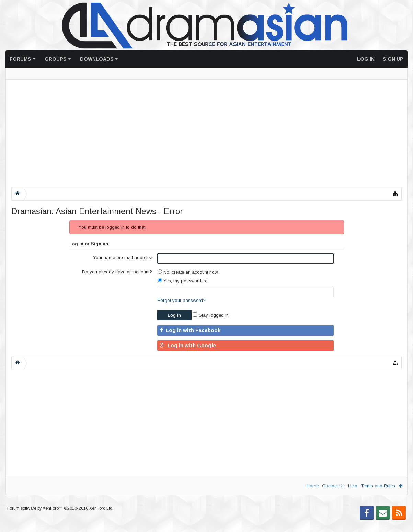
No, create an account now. (188, 272)
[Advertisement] (207, 133)
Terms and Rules (378, 486)
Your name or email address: (123, 257)
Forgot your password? (182, 300)
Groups (56, 59)
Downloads (97, 59)
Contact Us (333, 486)
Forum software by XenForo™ (60, 519)
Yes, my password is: (182, 281)
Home (313, 486)
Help (353, 486)
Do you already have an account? (117, 272)
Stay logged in (211, 315)
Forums (20, 59)
